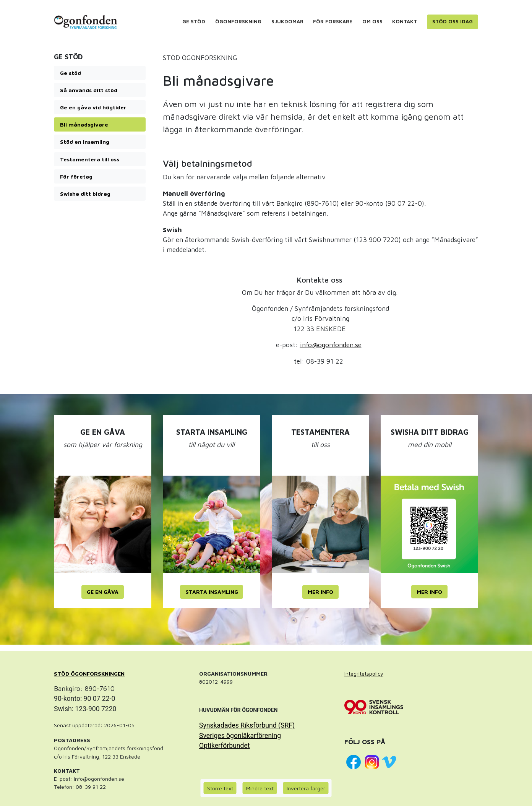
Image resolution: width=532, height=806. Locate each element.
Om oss (372, 21)
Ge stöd (194, 21)
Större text (220, 788)
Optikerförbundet (225, 746)
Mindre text (260, 788)
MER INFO (320, 592)
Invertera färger (306, 788)
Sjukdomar (287, 21)
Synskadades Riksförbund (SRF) (247, 725)
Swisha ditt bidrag (85, 194)
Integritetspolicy (364, 674)
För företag (76, 176)
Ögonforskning (238, 21)
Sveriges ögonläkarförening (240, 736)
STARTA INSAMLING (212, 592)
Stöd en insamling (85, 142)
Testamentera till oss (90, 159)
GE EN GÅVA (103, 592)
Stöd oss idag (453, 21)
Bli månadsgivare (84, 124)
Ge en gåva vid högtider (93, 107)
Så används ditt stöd (89, 90)
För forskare (333, 21)
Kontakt (405, 21)
